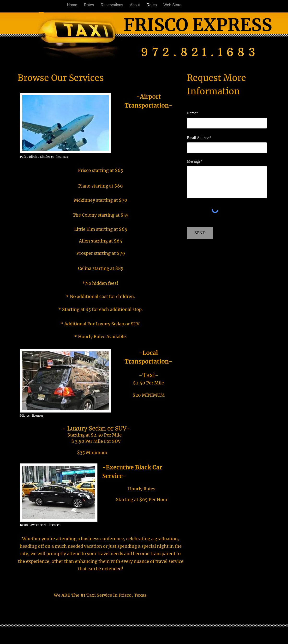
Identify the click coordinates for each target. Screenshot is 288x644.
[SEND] (200, 233)
